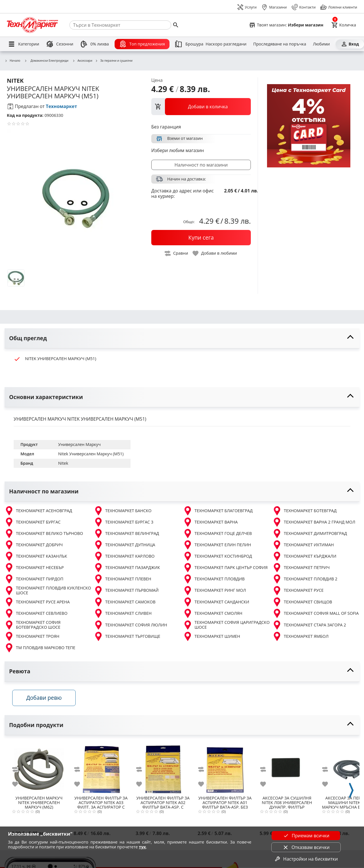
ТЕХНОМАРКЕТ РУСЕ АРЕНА (37, 602)
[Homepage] (32, 25)
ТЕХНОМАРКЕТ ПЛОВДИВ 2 (305, 579)
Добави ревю (45, 699)
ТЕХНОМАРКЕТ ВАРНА (210, 522)
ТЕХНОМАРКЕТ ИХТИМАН (303, 545)
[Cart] (344, 25)
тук (142, 847)
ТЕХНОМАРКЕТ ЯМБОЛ (300, 636)
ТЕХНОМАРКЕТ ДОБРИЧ (34, 545)
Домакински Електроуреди (46, 61)
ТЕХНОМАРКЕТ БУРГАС (33, 522)
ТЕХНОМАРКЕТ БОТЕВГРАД (304, 511)
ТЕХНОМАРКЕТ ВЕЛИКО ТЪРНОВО (44, 533)
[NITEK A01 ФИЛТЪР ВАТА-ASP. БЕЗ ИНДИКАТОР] (225, 768)
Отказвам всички (306, 847)
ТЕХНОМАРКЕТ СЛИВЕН (123, 613)
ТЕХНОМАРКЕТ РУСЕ (298, 591)
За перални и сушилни (114, 61)
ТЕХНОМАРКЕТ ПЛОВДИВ (214, 579)
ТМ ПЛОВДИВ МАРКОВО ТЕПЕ (40, 648)
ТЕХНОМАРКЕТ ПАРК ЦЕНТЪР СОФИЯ (225, 568)
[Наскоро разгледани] (226, 44)
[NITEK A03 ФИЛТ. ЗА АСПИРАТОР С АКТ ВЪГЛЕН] (101, 768)
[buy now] (201, 238)
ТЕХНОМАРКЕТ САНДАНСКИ (216, 602)
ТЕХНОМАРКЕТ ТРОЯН (32, 636)
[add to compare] (18, 770)
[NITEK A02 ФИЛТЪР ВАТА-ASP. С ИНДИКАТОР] (163, 768)
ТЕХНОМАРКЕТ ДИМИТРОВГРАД (310, 533)
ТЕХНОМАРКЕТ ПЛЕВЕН (123, 579)
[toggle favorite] (215, 253)
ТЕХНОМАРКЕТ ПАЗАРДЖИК (127, 568)
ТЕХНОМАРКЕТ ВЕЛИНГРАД (126, 533)
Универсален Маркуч (79, 444)
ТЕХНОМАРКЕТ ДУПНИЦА (125, 545)
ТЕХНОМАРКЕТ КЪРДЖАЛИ (304, 556)
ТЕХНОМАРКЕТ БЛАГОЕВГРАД (218, 511)
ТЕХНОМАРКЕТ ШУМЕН (212, 636)
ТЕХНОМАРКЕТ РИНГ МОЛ (215, 591)
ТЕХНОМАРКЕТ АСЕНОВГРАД (38, 511)
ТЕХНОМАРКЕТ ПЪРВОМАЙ (126, 591)
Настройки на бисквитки (306, 859)
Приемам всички (306, 836)
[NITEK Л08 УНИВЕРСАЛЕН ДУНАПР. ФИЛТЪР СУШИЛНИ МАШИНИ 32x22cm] (287, 768)
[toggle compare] (177, 253)
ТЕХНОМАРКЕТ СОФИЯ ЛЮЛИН (131, 625)
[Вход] (350, 44)
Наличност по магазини (201, 165)
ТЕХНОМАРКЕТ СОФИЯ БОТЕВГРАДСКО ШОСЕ (33, 625)
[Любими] (321, 44)
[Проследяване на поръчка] (280, 44)
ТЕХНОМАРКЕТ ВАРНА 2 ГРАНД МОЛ (314, 522)
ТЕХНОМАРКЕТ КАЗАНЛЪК (36, 556)
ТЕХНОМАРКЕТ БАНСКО (123, 511)
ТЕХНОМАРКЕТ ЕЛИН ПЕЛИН (217, 545)
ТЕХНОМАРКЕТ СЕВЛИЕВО (36, 613)
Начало (12, 61)
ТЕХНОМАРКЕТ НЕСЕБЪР (34, 568)
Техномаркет (61, 106)
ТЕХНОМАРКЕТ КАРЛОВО (124, 556)
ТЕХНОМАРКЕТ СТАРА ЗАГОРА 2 (309, 625)
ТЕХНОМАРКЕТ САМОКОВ (125, 602)
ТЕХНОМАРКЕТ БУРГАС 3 (124, 522)
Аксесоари (82, 61)
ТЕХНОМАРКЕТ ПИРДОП (34, 579)
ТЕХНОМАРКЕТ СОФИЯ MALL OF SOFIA (316, 613)
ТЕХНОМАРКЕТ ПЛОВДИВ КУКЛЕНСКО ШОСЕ (48, 590)
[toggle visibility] (182, 338)
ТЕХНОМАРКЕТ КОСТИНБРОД (218, 556)
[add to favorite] (18, 785)
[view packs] (201, 107)
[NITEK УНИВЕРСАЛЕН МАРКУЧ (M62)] (39, 768)
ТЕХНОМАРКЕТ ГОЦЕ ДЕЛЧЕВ (217, 533)
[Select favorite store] (286, 25)
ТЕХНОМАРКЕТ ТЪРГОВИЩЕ (127, 636)
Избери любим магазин (178, 150)
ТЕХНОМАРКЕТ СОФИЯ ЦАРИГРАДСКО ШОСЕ (226, 625)
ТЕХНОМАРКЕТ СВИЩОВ (302, 602)
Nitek (63, 463)
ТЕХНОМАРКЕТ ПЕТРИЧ (301, 568)
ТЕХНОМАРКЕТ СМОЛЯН (213, 613)
